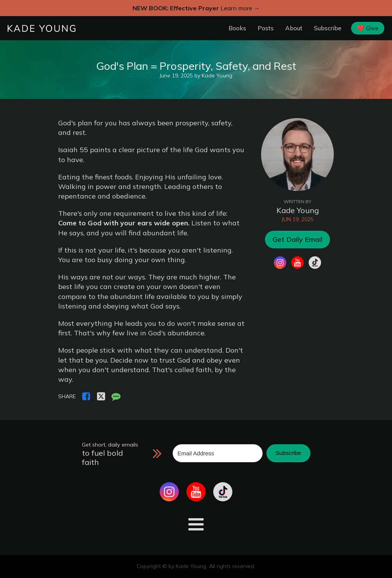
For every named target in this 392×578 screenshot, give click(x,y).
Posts (266, 28)
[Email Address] (218, 453)
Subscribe (328, 28)
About (294, 28)
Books (237, 28)
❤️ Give (368, 28)
